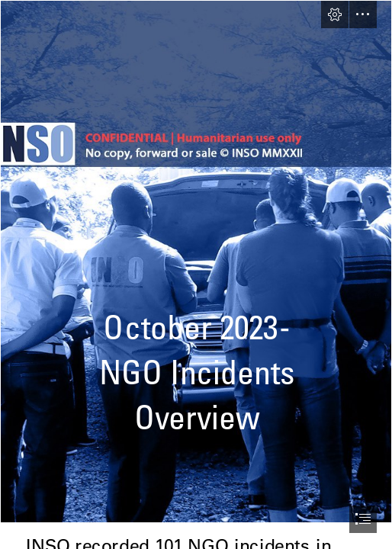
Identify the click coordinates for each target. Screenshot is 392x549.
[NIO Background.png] (196, 262)
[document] (196, 274)
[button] (335, 14)
